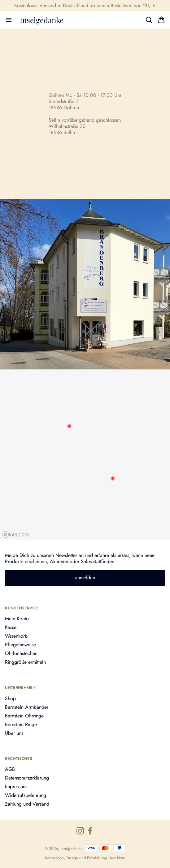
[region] (85, 455)
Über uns (14, 733)
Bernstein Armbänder (27, 707)
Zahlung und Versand (27, 804)
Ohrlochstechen (21, 653)
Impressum (16, 787)
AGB (10, 769)
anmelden (85, 578)
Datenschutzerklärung (27, 778)
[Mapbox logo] (15, 534)
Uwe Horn (117, 858)
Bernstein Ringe (21, 724)
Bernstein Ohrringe (24, 716)
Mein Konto (17, 619)
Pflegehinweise (20, 645)
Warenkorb (16, 636)
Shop (10, 698)
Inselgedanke (42, 20)
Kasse (11, 627)
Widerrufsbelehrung (26, 795)
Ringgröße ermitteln (25, 662)
